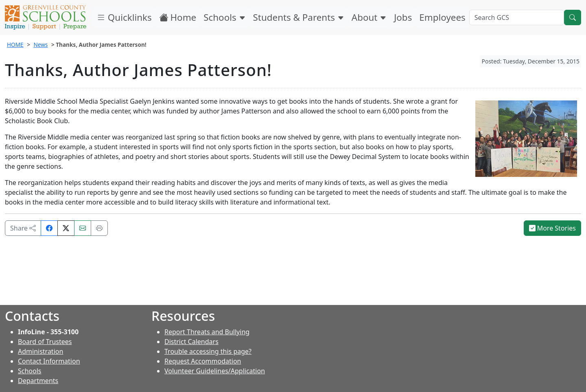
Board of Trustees (45, 342)
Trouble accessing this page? (208, 351)
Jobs (403, 17)
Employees (442, 17)
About (369, 17)
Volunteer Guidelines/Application (215, 371)
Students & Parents (299, 17)
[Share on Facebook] (49, 228)
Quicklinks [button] (124, 17)
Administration (40, 351)
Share (23, 228)
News (40, 45)
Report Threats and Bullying (207, 332)
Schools (224, 17)
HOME (15, 45)
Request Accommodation (203, 361)
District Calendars (191, 342)
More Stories (553, 228)
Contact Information (49, 361)
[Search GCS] (517, 17)
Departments (38, 381)
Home (178, 17)
